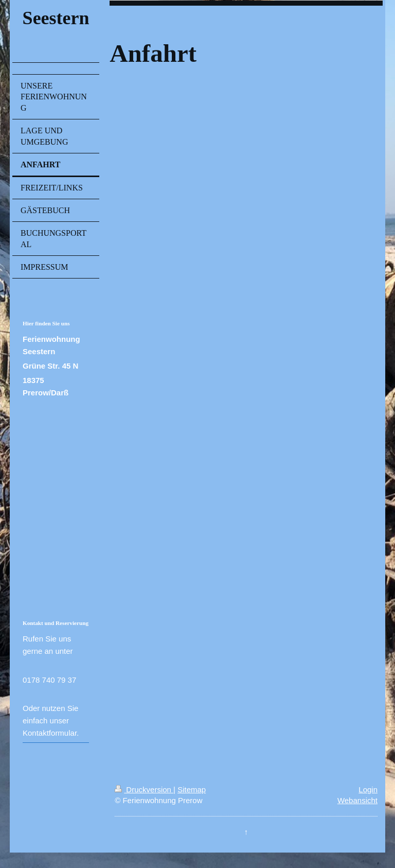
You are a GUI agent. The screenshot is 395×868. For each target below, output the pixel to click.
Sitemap (192, 789)
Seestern (56, 18)
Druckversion (144, 789)
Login (368, 789)
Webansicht (357, 800)
